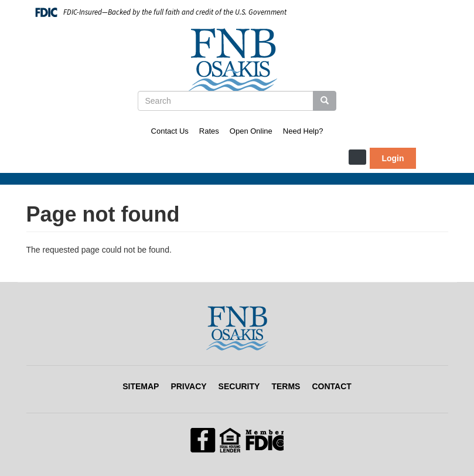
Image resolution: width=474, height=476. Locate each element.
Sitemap (141, 386)
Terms (286, 386)
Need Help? (303, 131)
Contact (331, 386)
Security (239, 386)
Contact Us (170, 131)
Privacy (188, 386)
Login (393, 158)
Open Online (251, 131)
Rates (209, 131)
